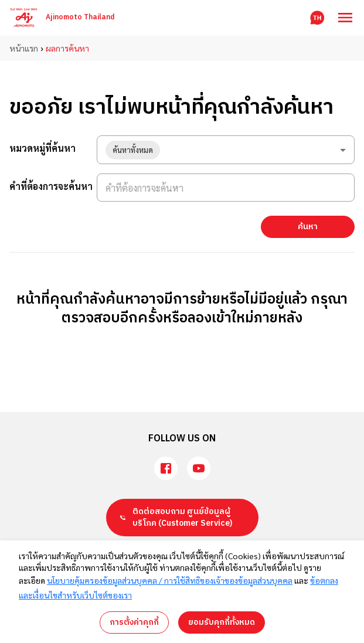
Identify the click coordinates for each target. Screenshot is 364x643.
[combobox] (226, 150)
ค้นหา (308, 227)
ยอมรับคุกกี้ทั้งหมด (222, 622)
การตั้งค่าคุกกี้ (134, 622)
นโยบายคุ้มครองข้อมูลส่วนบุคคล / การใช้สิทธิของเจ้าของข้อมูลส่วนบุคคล (170, 580)
